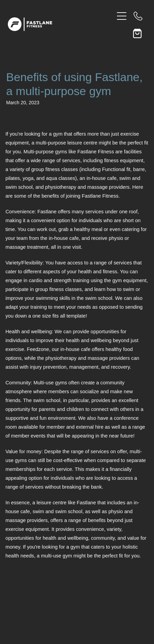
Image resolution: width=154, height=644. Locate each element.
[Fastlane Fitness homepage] (61, 24)
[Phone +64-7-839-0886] (138, 16)
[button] (122, 32)
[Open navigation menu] (122, 16)
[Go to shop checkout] (138, 32)
